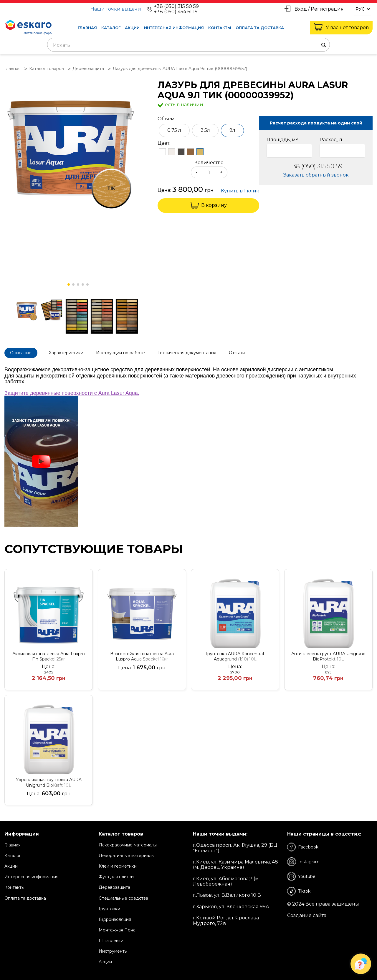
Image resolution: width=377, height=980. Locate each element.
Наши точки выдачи (116, 9)
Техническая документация (200, 352)
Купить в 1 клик (240, 191)
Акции (132, 28)
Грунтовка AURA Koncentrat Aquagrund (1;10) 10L (235, 655)
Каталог (111, 28)
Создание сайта (307, 914)
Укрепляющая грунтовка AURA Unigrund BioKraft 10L (49, 781)
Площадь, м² (282, 140)
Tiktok (299, 890)
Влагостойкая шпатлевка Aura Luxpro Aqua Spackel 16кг (142, 655)
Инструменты (113, 950)
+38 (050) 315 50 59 (176, 6)
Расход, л (331, 140)
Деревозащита (114, 886)
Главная (87, 28)
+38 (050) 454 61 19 (176, 12)
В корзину (208, 206)
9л (232, 130)
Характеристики (72, 352)
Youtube (301, 875)
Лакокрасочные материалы (128, 843)
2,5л (205, 130)
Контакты (220, 28)
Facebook (303, 846)
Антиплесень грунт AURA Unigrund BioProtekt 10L (328, 655)
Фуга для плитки (116, 875)
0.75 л (174, 130)
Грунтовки (109, 907)
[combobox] (188, 45)
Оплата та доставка (260, 28)
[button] (69, 284)
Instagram (303, 860)
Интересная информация (174, 28)
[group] (78, 147)
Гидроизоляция (115, 918)
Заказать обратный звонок (316, 175)
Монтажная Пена (117, 929)
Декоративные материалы (127, 854)
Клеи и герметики (118, 865)
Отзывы (253, 352)
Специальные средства (123, 896)
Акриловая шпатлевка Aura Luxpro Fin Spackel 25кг (49, 655)
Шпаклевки (111, 939)
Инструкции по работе (130, 352)
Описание (23, 352)
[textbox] (188, 45)
